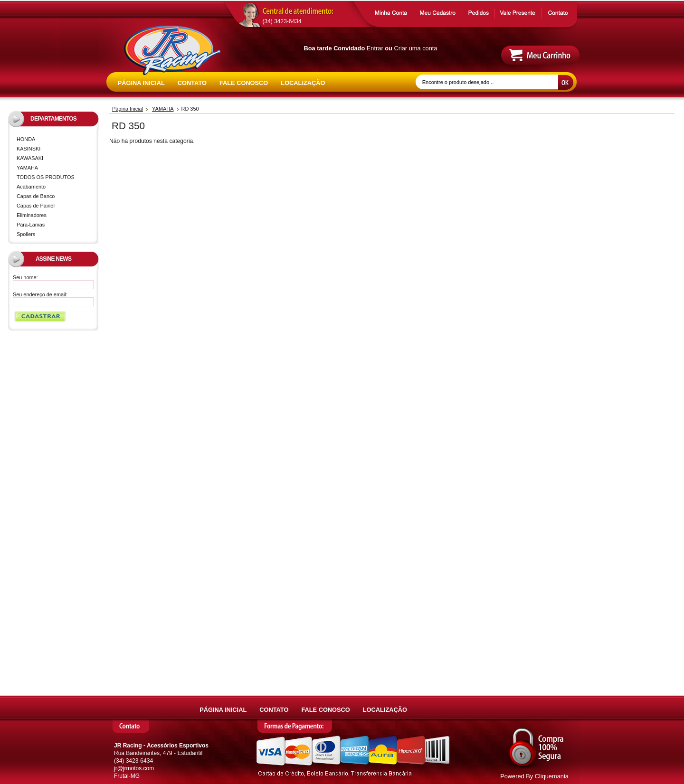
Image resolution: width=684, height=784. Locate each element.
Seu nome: (25, 277)
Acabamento (31, 187)
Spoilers (26, 234)
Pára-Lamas (31, 225)
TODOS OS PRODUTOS (46, 177)
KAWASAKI (55, 159)
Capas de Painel (36, 206)
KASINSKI (55, 149)
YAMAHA (55, 168)
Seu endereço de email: (40, 294)
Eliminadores (32, 215)
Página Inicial (128, 109)
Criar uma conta (415, 48)
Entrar (375, 48)
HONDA (55, 140)
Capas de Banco (36, 196)
